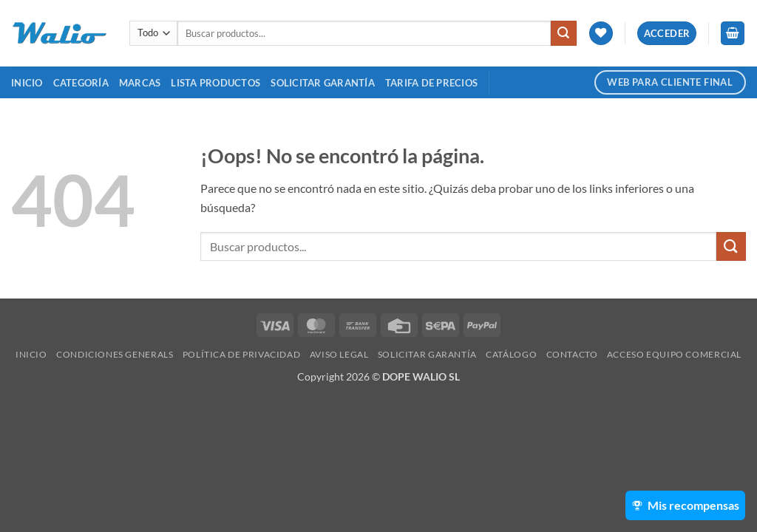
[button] (667, 34)
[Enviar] (563, 33)
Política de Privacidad (241, 354)
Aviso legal (339, 354)
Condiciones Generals (115, 354)
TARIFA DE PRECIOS (431, 83)
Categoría (81, 83)
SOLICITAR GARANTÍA (323, 83)
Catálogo (511, 354)
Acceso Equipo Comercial (674, 354)
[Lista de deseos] (601, 34)
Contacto (572, 354)
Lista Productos (215, 83)
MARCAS (140, 83)
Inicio (27, 83)
